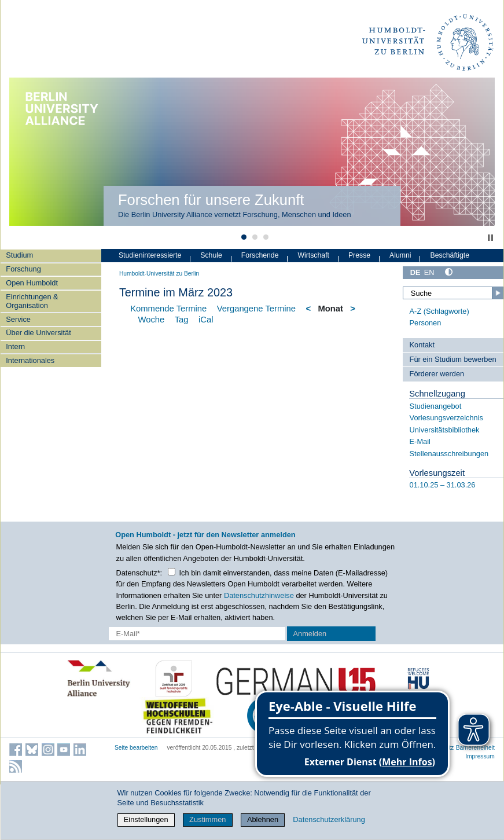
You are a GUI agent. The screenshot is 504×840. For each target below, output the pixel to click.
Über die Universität (38, 333)
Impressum (480, 756)
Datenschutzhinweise (259, 595)
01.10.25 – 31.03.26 (443, 485)
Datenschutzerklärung (329, 819)
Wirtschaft (313, 255)
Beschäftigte (450, 255)
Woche (151, 320)
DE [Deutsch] (415, 272)
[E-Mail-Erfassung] (197, 634)
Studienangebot (436, 406)
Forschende (260, 255)
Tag (182, 320)
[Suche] (453, 293)
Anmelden (310, 634)
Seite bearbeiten (136, 748)
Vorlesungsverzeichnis (446, 418)
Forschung (23, 269)
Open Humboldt (32, 283)
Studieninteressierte (150, 255)
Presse (359, 255)
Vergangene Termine (256, 309)
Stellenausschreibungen (449, 454)
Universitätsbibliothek (445, 430)
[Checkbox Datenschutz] (172, 572)
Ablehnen (263, 819)
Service (18, 319)
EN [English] (429, 272)
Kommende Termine (168, 309)
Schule (211, 255)
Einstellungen (146, 819)
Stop (490, 238)
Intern (15, 346)
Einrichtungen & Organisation (32, 301)
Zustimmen (207, 819)
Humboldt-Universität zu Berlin (159, 274)
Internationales (30, 360)
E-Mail (420, 441)
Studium (19, 255)
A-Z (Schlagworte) (439, 311)
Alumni (400, 255)
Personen (426, 323)
